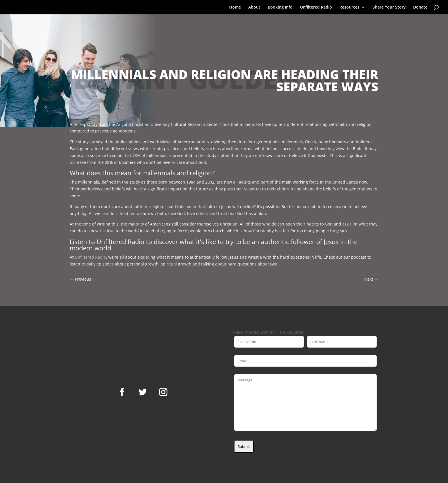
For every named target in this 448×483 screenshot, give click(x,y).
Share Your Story (389, 7)
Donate (420, 7)
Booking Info (280, 7)
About (254, 7)
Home (235, 7)
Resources (349, 7)
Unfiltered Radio (316, 7)
